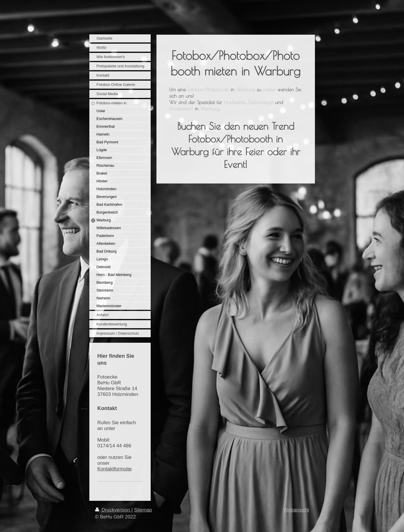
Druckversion (113, 510)
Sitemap (143, 510)
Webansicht (296, 510)
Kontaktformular (115, 469)
